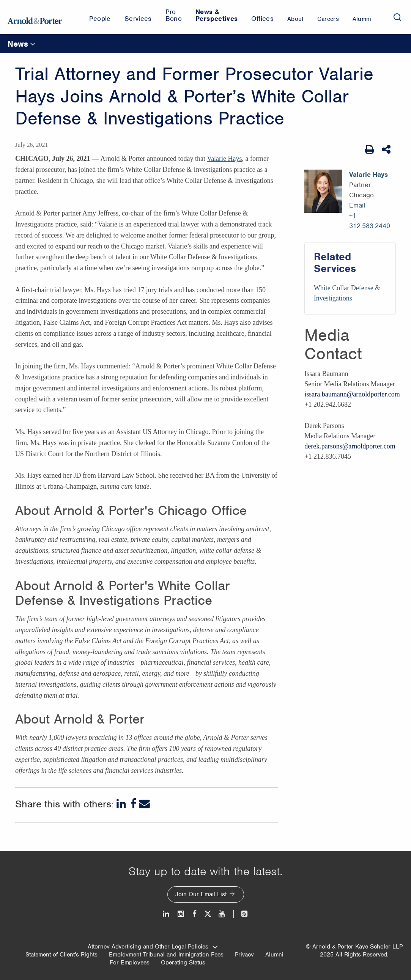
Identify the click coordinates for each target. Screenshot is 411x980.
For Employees (130, 963)
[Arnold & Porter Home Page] (35, 17)
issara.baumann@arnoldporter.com (352, 394)
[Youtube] (222, 914)
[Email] (144, 804)
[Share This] (387, 149)
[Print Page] (369, 149)
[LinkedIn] (122, 804)
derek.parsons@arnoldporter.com (350, 446)
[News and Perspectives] (241, 914)
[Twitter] (208, 914)
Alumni (274, 955)
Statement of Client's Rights (61, 955)
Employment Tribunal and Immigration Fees (166, 955)
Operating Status (183, 963)
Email (357, 205)
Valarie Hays (224, 159)
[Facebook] (133, 804)
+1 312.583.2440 (370, 221)
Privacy (244, 955)
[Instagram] (181, 914)
